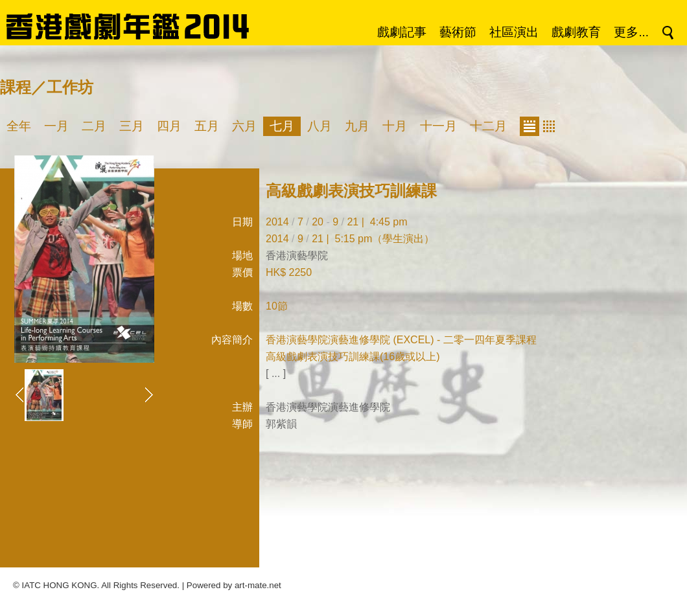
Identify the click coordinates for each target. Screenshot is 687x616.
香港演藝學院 (297, 256)
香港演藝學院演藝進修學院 (328, 407)
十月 (395, 126)
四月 (169, 126)
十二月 (488, 126)
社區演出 (514, 32)
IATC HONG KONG (60, 585)
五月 (207, 126)
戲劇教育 (576, 32)
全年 (19, 126)
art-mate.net (258, 585)
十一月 (438, 126)
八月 (320, 126)
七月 (282, 126)
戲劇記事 (402, 32)
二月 (94, 126)
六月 (244, 126)
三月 (132, 126)
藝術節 (458, 32)
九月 (357, 126)
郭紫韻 (281, 424)
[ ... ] (276, 373)
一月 (56, 126)
